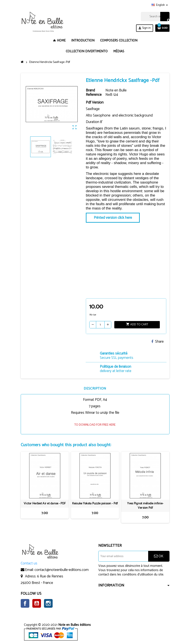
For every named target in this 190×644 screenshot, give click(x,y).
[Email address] (123, 556)
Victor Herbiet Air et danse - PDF (45, 504)
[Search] (155, 17)
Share (158, 342)
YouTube (37, 603)
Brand (90, 90)
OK (159, 556)
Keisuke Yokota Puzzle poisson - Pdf (95, 504)
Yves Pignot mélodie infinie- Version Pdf (145, 506)
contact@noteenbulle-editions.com (62, 570)
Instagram (48, 603)
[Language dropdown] (160, 5)
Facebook (25, 603)
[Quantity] (100, 325)
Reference (94, 95)
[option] (45, 487)
